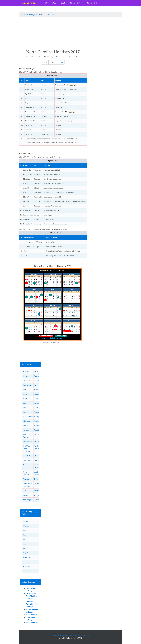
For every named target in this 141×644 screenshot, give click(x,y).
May (24, 539)
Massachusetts (28, 417)
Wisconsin (38, 500)
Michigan (37, 417)
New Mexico (27, 442)
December (26, 571)
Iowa (24, 403)
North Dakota (27, 456)
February (26, 526)
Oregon (37, 460)
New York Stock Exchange (26, 449)
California (26, 381)
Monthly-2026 (75, 3)
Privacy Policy (84, 636)
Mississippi (38, 421)
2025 (54, 3)
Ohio (36, 456)
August (25, 553)
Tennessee (26, 479)
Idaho (25, 399)
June (24, 544)
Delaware (37, 385)
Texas (36, 479)
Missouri (26, 425)
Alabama (26, 372)
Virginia (26, 495)
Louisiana (37, 408)
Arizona (25, 376)
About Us (56, 636)
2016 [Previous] (46, 62)
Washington (38, 495)
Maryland (37, 412)
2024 (63, 3)
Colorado (37, 381)
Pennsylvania (27, 465)
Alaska (36, 372)
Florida (37, 390)
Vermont (37, 491)
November (26, 566)
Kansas (37, 403)
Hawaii (37, 394)
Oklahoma (26, 460)
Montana (37, 425)
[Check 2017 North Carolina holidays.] (53, 62)
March (25, 530)
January (25, 521)
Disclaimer (73, 636)
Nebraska (26, 430)
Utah (24, 491)
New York (38, 442)
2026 (45, 3)
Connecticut (27, 385)
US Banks (38, 484)
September (26, 557)
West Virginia (27, 500)
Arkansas (37, 376)
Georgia (25, 394)
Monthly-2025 (92, 3)
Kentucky (26, 408)
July (24, 548)
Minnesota (26, 421)
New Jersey (38, 434)
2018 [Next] (61, 62)
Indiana (37, 399)
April (24, 535)
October (25, 562)
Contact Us (64, 636)
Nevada (37, 430)
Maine (25, 412)
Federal (25, 390)
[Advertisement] (70, 34)
